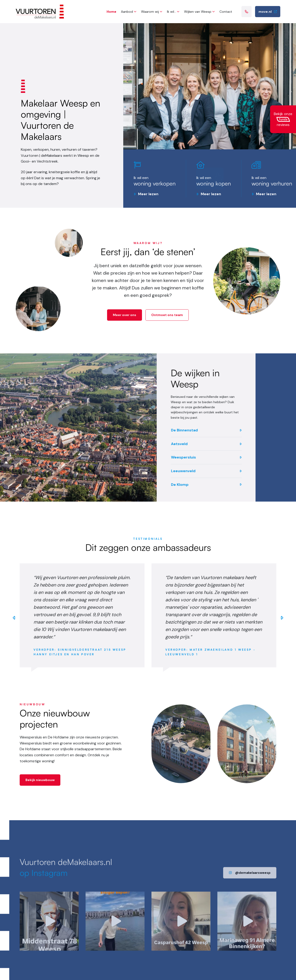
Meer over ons (125, 319)
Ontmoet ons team (167, 319)
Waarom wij (150, 12)
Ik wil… (172, 12)
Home (111, 12)
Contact (226, 12)
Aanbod (127, 12)
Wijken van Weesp (198, 12)
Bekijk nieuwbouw (40, 784)
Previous (14, 622)
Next (282, 622)
